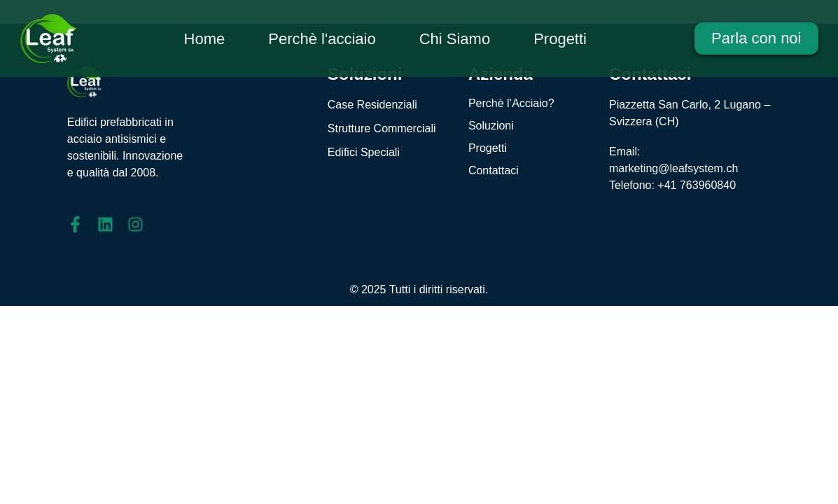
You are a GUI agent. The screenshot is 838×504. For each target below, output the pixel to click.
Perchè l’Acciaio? (511, 103)
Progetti (488, 148)
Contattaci (494, 170)
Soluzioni (491, 126)
